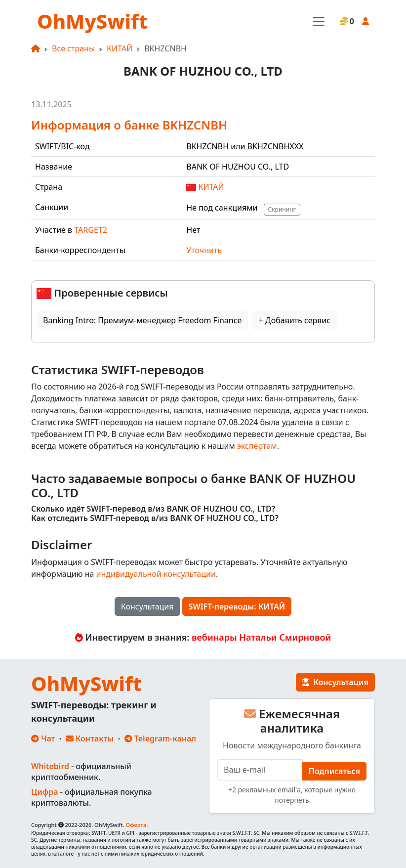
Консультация (147, 607)
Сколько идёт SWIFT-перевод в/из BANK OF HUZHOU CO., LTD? (153, 509)
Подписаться (334, 771)
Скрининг (282, 209)
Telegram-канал (160, 738)
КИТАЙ (120, 48)
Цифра (44, 792)
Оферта (136, 825)
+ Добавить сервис (295, 320)
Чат (43, 738)
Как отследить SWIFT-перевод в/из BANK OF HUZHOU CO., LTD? (155, 518)
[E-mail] (260, 770)
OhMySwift (92, 21)
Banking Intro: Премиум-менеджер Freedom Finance (142, 320)
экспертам (257, 446)
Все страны (73, 48)
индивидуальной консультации (156, 574)
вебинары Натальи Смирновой (261, 637)
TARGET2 (91, 230)
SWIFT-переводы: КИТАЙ (237, 607)
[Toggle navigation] (319, 21)
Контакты (90, 738)
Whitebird (50, 766)
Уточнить (204, 250)
